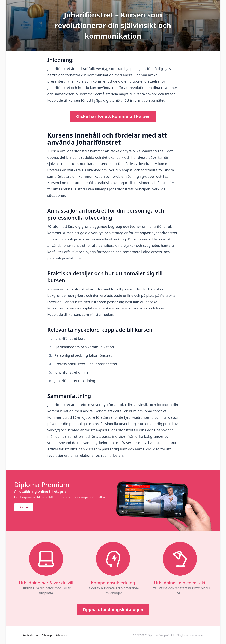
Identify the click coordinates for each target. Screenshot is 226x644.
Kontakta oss (30, 635)
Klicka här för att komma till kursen (113, 116)
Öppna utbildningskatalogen (113, 609)
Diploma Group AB (159, 635)
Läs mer (24, 507)
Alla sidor (61, 635)
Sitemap (47, 635)
